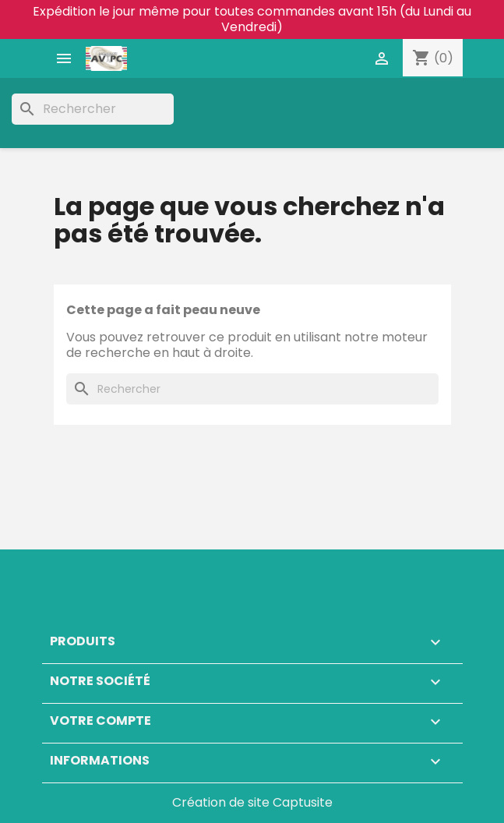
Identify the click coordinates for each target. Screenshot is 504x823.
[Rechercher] (93, 109)
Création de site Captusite (252, 802)
